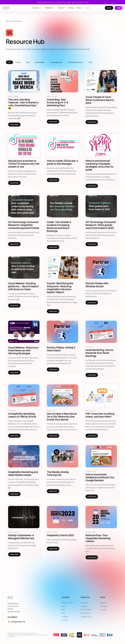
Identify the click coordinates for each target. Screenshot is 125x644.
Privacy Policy (86, 613)
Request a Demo (68, 603)
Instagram (104, 606)
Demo (109, 8)
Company (65, 617)
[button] (37, 8)
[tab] (9, 62)
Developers (85, 603)
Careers (64, 620)
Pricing (71, 8)
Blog (63, 610)
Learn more (14, 125)
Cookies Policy (86, 617)
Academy (84, 606)
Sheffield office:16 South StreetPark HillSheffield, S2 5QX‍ (14, 610)
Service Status (86, 610)
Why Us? (61, 8)
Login (119, 8)
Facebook (104, 603)
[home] (6, 8)
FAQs (63, 613)
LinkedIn (103, 610)
